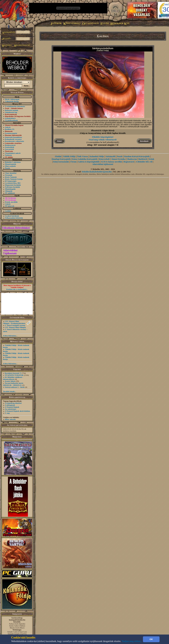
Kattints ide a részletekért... (17, 289)
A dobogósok (10, 405)
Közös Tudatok (11, 177)
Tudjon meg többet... (132, 641)
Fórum (73, 162)
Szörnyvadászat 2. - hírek (15, 387)
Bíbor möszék (10, 419)
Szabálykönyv (10, 118)
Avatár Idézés (10, 381)
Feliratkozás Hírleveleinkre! (16, 228)
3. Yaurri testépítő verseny (15, 325)
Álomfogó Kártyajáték (61, 159)
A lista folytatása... (10, 336)
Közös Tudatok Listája (14, 179)
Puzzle (8, 168)
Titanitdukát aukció (13, 153)
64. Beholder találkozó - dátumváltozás (13, 378)
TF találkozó (10, 193)
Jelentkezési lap (11, 112)
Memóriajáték (11, 164)
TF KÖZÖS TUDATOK (14, 375)
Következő (144, 141)
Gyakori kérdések (12, 216)
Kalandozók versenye (13, 139)
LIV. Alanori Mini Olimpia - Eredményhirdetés (14, 322)
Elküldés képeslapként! (103, 137)
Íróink (151, 159)
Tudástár (8, 155)
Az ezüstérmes (11, 409)
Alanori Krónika (118, 159)
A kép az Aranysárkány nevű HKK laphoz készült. (103, 133)
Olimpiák (9, 191)
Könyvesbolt (104, 159)
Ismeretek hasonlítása (13, 137)
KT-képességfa (11, 181)
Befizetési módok (12, 110)
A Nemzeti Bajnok (12, 407)
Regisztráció (129, 162)
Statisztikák (10, 147)
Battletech (143, 159)
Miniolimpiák (10, 189)
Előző (59, 141)
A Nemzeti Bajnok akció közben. (18, 411)
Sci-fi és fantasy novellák (111, 162)
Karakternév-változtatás (15, 141)
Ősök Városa (83, 156)
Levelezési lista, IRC (13, 183)
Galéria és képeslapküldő (89, 162)
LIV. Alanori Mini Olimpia (15, 327)
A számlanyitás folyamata (15, 106)
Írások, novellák (11, 202)
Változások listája (12, 101)
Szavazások (9, 149)
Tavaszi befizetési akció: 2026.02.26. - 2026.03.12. (13, 384)
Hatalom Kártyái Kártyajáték (137, 156)
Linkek (8, 204)
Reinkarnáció (10, 145)
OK (151, 639)
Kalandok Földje (97, 156)
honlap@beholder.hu (17, 620)
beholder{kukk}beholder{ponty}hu (97, 172)
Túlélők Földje (69, 156)
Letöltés (8, 211)
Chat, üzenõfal (11, 173)
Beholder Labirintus (13, 162)
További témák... (9, 391)
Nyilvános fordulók (12, 187)
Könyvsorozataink (61, 162)
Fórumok (9, 175)
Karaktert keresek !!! (13, 373)
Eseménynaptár (11, 133)
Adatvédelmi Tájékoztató (10, 252)
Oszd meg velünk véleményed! (103, 140)
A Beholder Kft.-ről (144, 162)
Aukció (8, 127)
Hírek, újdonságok (12, 99)
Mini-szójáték (10, 166)
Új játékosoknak (11, 120)
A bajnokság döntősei (13, 403)
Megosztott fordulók (13, 185)
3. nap (7, 413)
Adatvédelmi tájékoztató (103, 164)
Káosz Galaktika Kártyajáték (85, 159)
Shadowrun (132, 159)
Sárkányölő (110, 156)
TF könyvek (10, 206)
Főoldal (58, 156)
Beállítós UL (10, 129)
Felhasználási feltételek (14, 218)
